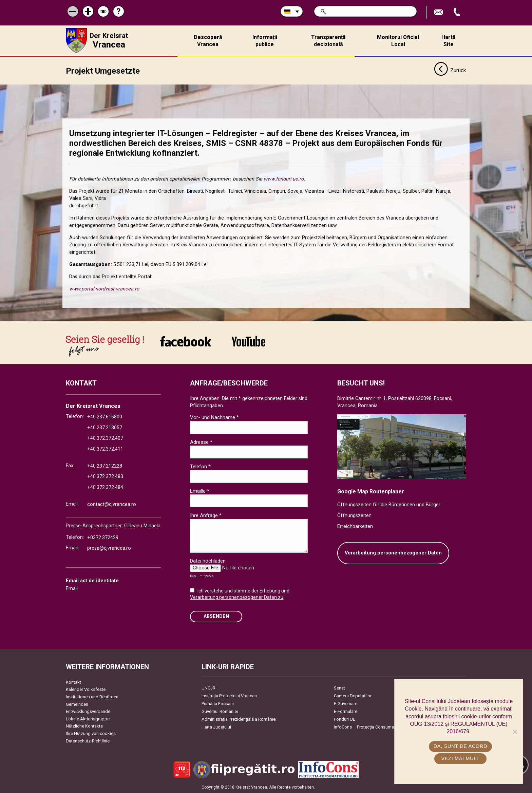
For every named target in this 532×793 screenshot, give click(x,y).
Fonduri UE (345, 719)
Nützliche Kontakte (84, 726)
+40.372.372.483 (105, 476)
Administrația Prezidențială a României (239, 719)
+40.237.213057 (105, 427)
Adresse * (201, 442)
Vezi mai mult (460, 758)
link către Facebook (186, 341)
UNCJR (208, 688)
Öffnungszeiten (354, 515)
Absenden (216, 616)
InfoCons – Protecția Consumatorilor (370, 727)
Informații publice (265, 41)
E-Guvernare (346, 703)
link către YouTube (249, 341)
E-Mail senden (439, 12)
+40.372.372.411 (105, 449)
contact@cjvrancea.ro (112, 504)
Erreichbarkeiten (355, 526)
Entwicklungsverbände (88, 711)
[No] (515, 732)
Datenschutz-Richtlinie (88, 741)
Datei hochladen (208, 561)
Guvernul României (220, 711)
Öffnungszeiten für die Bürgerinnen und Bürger (389, 504)
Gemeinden (77, 704)
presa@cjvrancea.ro (109, 548)
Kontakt (73, 682)
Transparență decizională (328, 41)
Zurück (450, 71)
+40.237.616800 (105, 417)
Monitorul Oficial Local (398, 41)
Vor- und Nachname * (214, 417)
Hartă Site (449, 41)
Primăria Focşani (218, 703)
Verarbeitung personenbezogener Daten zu (237, 597)
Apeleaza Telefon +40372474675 (458, 12)
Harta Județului (216, 727)
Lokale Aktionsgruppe (88, 719)
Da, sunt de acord (460, 746)
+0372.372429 (103, 537)
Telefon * (200, 466)
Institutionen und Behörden (92, 696)
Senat (339, 688)
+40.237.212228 (105, 466)
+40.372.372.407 (105, 438)
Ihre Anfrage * (206, 515)
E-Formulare (346, 711)
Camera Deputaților (353, 695)
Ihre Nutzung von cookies (91, 733)
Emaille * (200, 491)
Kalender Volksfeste (86, 689)
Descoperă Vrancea (208, 41)
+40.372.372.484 (105, 487)
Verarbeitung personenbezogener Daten (393, 553)
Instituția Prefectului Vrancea (229, 695)
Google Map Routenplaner (371, 491)
